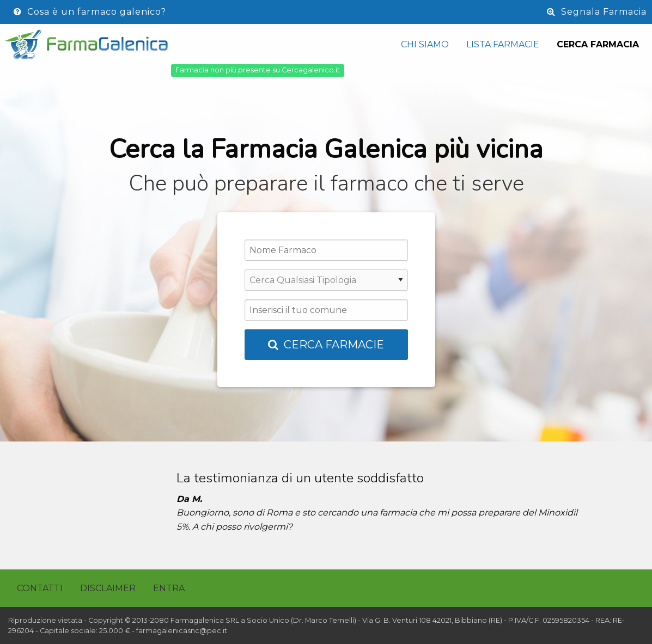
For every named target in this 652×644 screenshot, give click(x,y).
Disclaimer (108, 588)
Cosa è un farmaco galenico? (90, 12)
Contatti (40, 588)
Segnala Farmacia (597, 12)
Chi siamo (425, 44)
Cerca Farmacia (598, 44)
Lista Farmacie (503, 44)
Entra (169, 588)
